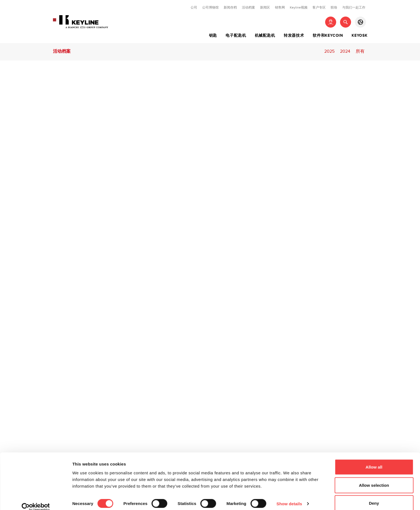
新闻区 (265, 7)
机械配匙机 (265, 36)
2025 (329, 51)
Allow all (374, 459)
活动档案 (248, 7)
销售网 (280, 7)
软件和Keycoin (328, 36)
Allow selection (374, 477)
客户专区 (319, 7)
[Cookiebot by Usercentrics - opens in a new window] (36, 499)
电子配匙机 (236, 36)
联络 (334, 7)
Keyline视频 (299, 7)
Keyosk (360, 36)
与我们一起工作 (354, 7)
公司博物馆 (210, 7)
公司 (194, 7)
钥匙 (213, 36)
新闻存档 (230, 7)
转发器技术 (294, 36)
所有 (360, 51)
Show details (289, 496)
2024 (345, 51)
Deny (374, 495)
